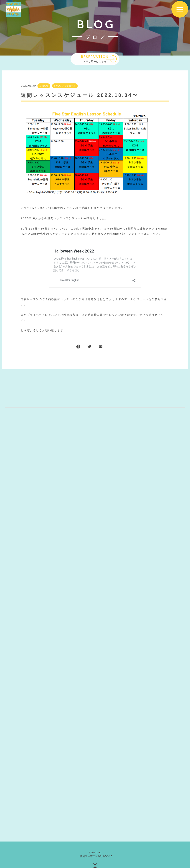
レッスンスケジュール (65, 86)
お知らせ (44, 86)
